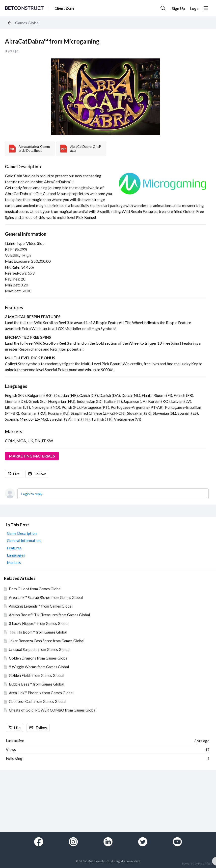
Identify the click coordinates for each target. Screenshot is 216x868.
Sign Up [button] (178, 8)
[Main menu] (206, 8)
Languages (16, 386)
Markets (14, 432)
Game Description (23, 167)
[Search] (163, 8)
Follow (40, 474)
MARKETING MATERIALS (32, 456)
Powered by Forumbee (197, 864)
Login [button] (195, 8)
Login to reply (32, 494)
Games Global (27, 23)
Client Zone (65, 8)
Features (14, 307)
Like (16, 474)
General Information (26, 234)
